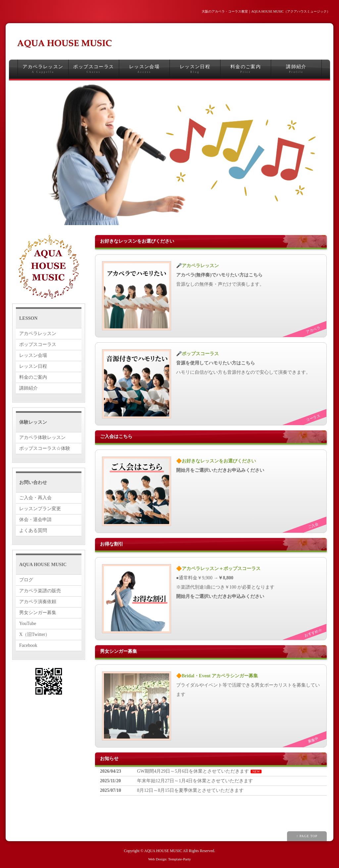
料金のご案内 (246, 69)
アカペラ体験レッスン (42, 437)
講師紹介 (296, 69)
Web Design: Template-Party (169, 859)
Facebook (28, 645)
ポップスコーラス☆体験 (45, 448)
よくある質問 (33, 530)
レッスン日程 (195, 69)
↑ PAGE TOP (307, 836)
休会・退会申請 (35, 520)
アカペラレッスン (43, 69)
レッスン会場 (144, 69)
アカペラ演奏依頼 (38, 602)
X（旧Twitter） (34, 634)
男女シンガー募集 (38, 613)
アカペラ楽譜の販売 (40, 591)
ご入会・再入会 (35, 498)
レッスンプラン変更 (40, 509)
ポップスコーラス (94, 69)
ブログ (26, 580)
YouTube (28, 624)
